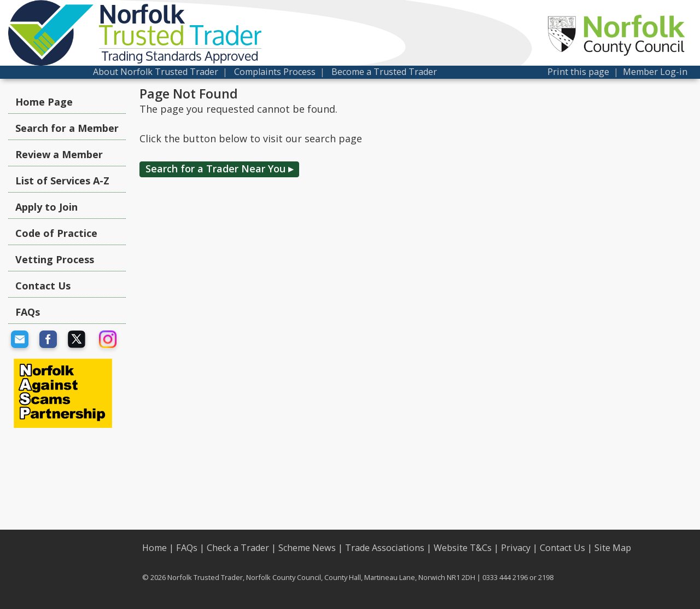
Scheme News (307, 548)
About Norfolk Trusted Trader (156, 72)
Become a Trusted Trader (384, 72)
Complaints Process (275, 72)
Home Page (44, 102)
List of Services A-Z (62, 181)
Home (154, 548)
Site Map (613, 548)
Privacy (516, 548)
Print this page (578, 72)
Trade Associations (385, 548)
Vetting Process (55, 259)
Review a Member (59, 154)
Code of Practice (56, 233)
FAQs (28, 312)
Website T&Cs (463, 548)
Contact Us (43, 286)
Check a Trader (238, 548)
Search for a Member (67, 128)
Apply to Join (46, 207)
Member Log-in (655, 72)
